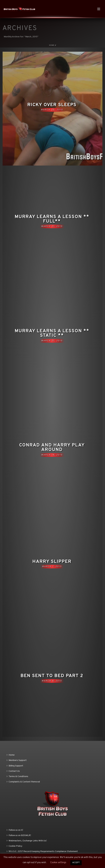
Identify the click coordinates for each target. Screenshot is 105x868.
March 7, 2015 (52, 567)
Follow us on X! (15, 830)
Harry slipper (52, 562)
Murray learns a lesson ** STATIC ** (52, 333)
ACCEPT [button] (76, 863)
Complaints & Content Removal (23, 782)
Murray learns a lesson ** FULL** (52, 219)
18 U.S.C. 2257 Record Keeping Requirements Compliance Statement (42, 851)
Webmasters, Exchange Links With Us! (27, 841)
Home (52, 45)
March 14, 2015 (52, 455)
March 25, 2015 (52, 110)
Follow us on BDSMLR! (19, 835)
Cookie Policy (14, 846)
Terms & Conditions (17, 776)
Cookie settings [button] (58, 863)
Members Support (17, 760)
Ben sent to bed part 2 (52, 676)
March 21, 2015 (52, 226)
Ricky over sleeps (52, 105)
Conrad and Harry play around (52, 448)
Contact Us (13, 771)
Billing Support (15, 766)
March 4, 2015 (52, 681)
